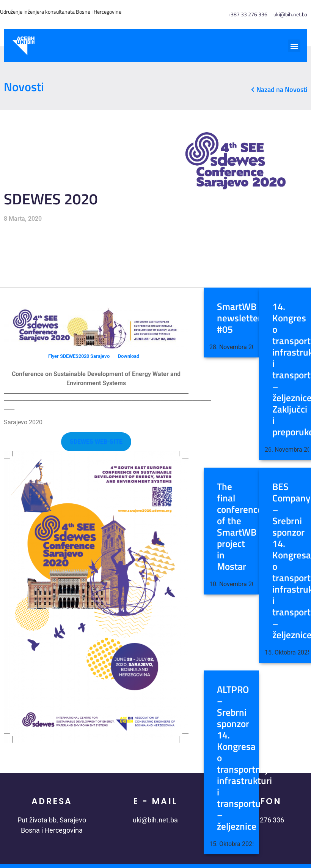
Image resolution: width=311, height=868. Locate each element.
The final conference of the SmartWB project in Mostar (240, 526)
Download (129, 356)
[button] (294, 46)
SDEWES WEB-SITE (96, 442)
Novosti (24, 87)
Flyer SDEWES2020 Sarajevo (79, 356)
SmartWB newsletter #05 (239, 318)
